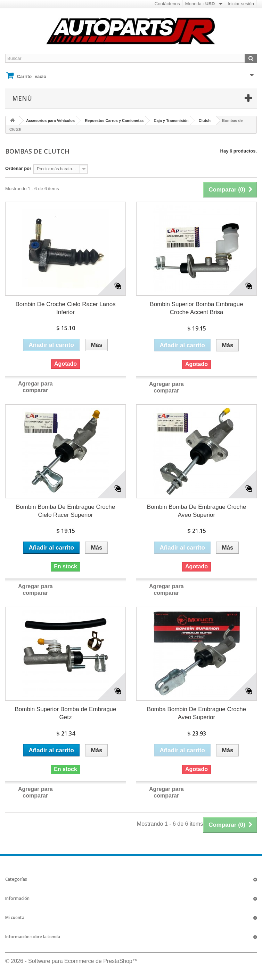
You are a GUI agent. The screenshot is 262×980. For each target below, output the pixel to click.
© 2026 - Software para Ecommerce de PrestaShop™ (72, 961)
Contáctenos (167, 4)
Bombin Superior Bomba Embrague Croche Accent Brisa (196, 308)
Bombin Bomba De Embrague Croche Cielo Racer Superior (65, 511)
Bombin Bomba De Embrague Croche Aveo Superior (196, 511)
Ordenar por (18, 168)
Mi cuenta (15, 917)
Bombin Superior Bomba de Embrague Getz (66, 713)
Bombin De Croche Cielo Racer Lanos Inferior (65, 308)
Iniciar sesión (241, 4)
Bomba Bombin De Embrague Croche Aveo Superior (196, 713)
